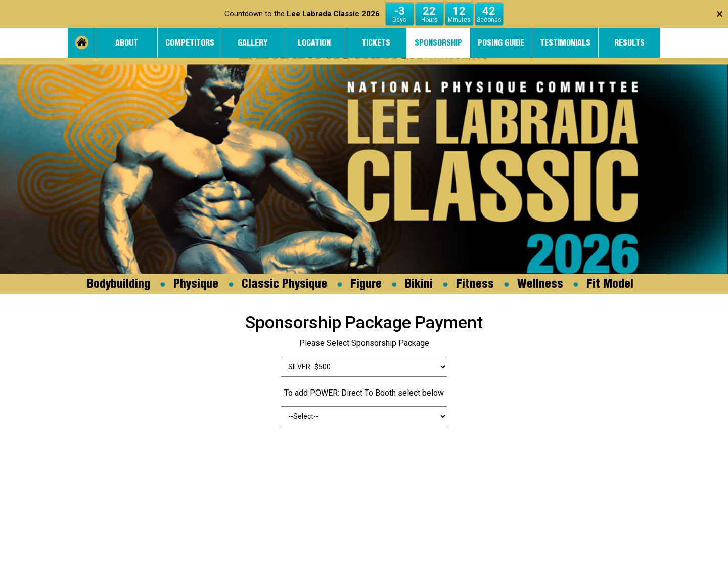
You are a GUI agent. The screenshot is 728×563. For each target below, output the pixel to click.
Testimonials (565, 42)
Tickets (376, 42)
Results (629, 42)
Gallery (253, 42)
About (127, 42)
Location (314, 42)
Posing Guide (501, 42)
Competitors (190, 42)
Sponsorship (438, 42)
